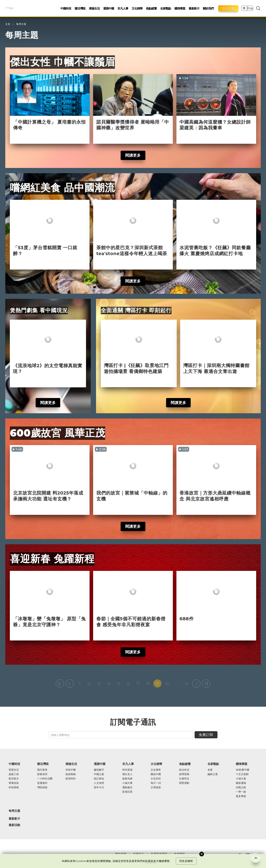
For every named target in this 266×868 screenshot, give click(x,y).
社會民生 (184, 779)
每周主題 (21, 24)
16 (128, 683)
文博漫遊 (156, 787)
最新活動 (14, 825)
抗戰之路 (241, 787)
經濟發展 (184, 774)
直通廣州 (42, 783)
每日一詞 (156, 783)
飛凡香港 (42, 770)
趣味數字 (99, 770)
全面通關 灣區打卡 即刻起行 (136, 310)
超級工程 (14, 774)
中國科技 (66, 8)
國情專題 (180, 8)
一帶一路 (241, 792)
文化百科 (156, 779)
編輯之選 (213, 774)
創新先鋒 (127, 779)
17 (138, 683)
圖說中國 (156, 774)
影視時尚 (71, 779)
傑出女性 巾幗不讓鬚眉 (62, 62)
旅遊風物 (71, 774)
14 (109, 683)
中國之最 (99, 774)
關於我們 (208, 8)
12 (89, 683)
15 (118, 683)
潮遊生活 (94, 8)
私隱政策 (151, 861)
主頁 (8, 24)
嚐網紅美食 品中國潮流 (62, 188)
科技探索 (14, 787)
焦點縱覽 (151, 8)
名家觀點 (166, 8)
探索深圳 (42, 774)
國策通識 (241, 783)
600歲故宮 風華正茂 (58, 433)
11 (79, 683)
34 (187, 683)
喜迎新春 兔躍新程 (52, 559)
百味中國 (71, 770)
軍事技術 (14, 783)
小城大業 (241, 779)
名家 (210, 770)
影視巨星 (127, 792)
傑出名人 (127, 774)
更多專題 (241, 796)
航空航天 (14, 779)
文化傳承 (156, 770)
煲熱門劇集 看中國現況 (39, 310)
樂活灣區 (80, 8)
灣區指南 (42, 787)
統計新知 (99, 779)
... (177, 683)
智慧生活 (14, 770)
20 (167, 683)
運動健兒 (127, 787)
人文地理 (99, 783)
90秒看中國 (243, 770)
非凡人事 (123, 8)
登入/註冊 (228, 8)
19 (157, 683)
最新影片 (194, 8)
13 (99, 683)
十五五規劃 (242, 774)
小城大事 (127, 783)
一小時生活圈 (45, 779)
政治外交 (184, 770)
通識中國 (109, 8)
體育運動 (184, 783)
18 (148, 683)
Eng (250, 8)
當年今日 (99, 787)
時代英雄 (127, 770)
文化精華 (137, 8)
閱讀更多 (133, 155)
